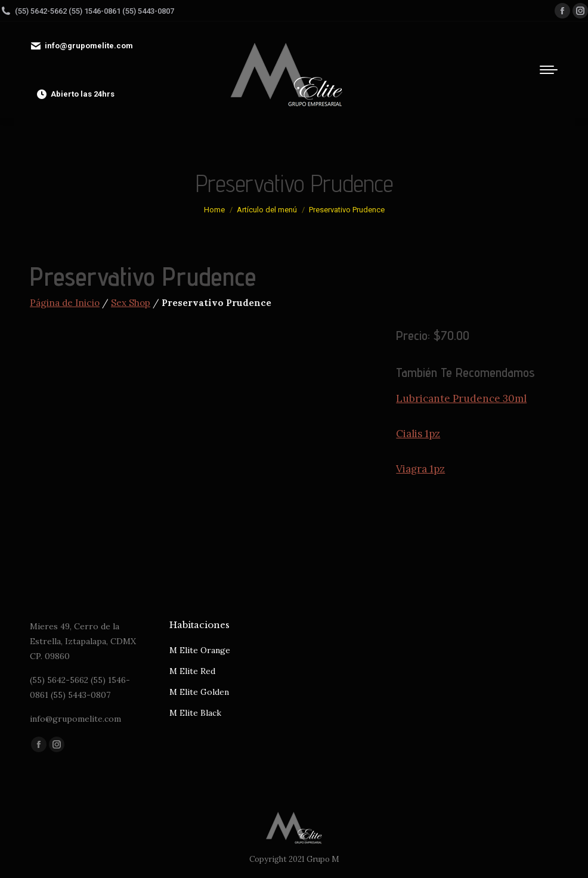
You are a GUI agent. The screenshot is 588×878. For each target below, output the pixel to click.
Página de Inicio (65, 303)
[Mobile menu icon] (549, 70)
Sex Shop (131, 303)
